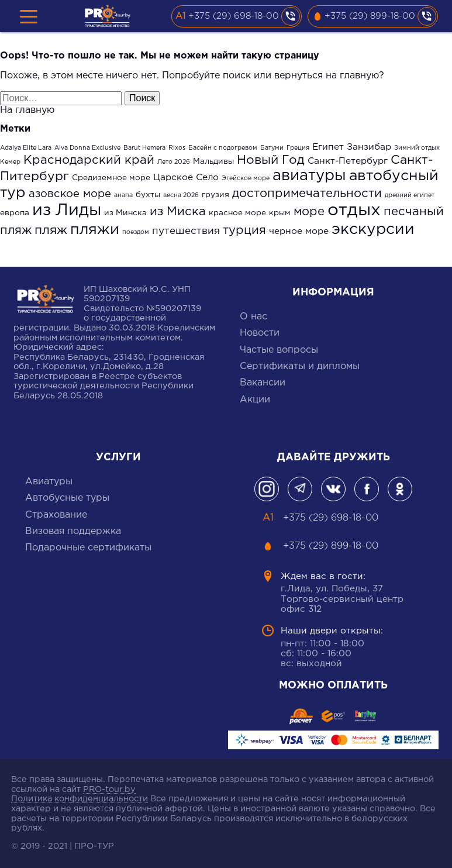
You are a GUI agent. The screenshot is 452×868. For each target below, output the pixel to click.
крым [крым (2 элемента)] (280, 213)
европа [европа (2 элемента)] (15, 213)
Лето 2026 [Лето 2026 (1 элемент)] (174, 162)
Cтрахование (56, 515)
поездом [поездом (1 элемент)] (136, 232)
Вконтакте (333, 489)
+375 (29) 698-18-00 (234, 16)
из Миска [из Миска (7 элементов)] (178, 212)
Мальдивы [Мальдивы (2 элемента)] (213, 161)
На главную (27, 110)
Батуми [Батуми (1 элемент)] (272, 148)
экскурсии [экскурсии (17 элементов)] (373, 230)
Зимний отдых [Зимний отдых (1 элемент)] (417, 148)
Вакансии (263, 383)
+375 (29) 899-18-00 (370, 16)
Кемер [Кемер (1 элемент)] (10, 162)
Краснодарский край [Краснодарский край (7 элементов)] (89, 160)
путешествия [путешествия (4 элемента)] (186, 231)
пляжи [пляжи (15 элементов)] (95, 230)
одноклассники (400, 489)
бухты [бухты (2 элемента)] (148, 195)
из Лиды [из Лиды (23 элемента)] (67, 211)
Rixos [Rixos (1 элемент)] (177, 148)
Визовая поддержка (73, 531)
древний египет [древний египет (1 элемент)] (410, 195)
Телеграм (300, 489)
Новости (260, 333)
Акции (255, 400)
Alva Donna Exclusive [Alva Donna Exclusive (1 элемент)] (87, 148)
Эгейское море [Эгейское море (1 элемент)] (246, 178)
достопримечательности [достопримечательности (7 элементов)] (307, 194)
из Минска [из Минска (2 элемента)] (125, 213)
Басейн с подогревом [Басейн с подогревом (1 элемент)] (223, 148)
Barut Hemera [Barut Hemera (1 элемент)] (144, 148)
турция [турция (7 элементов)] (244, 230)
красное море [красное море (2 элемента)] (237, 213)
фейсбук (367, 489)
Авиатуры (49, 482)
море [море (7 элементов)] (309, 212)
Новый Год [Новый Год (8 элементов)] (271, 160)
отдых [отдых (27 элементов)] (354, 211)
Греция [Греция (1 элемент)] (298, 148)
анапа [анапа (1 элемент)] (123, 195)
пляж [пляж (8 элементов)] (51, 230)
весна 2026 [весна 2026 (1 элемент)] (181, 195)
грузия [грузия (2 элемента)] (215, 195)
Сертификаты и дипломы (300, 366)
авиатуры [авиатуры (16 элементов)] (309, 176)
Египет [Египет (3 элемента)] (328, 147)
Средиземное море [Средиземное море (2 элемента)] (111, 178)
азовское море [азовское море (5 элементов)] (70, 194)
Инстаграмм (267, 489)
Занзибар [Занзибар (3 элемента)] (369, 147)
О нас (253, 317)
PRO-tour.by (109, 789)
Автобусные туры (67, 498)
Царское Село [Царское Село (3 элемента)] (186, 178)
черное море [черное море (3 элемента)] (299, 231)
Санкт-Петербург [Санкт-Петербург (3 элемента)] (348, 161)
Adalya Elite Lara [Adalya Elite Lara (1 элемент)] (26, 148)
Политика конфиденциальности (80, 799)
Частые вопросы (279, 350)
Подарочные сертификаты (88, 548)
